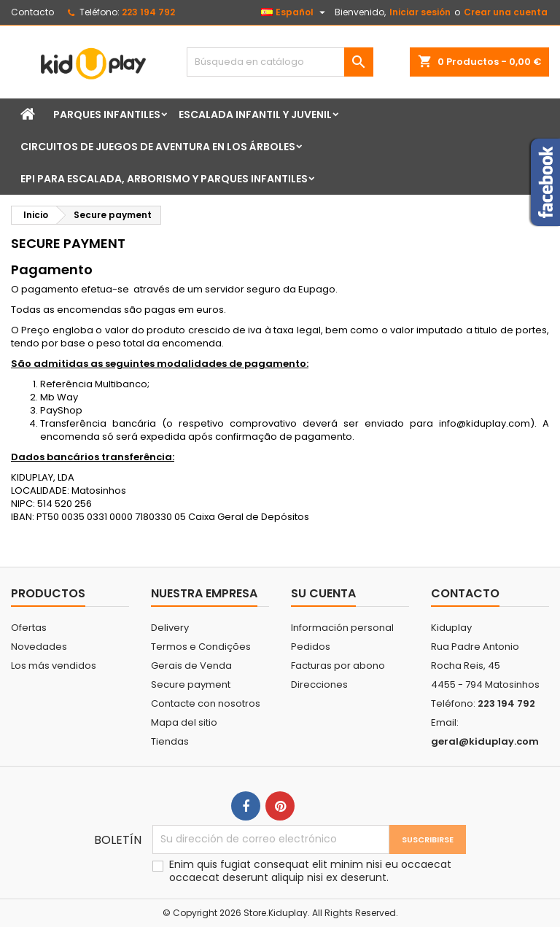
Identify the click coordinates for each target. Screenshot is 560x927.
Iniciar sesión (420, 12)
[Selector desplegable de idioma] (295, 12)
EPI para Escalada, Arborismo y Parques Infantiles (164, 179)
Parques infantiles (107, 115)
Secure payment (191, 684)
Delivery (170, 628)
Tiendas (170, 741)
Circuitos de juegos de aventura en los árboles (158, 147)
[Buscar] (280, 62)
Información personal (342, 628)
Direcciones (319, 684)
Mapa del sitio (184, 722)
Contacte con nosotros (206, 703)
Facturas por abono (338, 666)
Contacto (32, 12)
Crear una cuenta (506, 12)
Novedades (39, 647)
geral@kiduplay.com (485, 741)
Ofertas (29, 628)
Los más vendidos (54, 666)
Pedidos (311, 647)
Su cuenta (323, 593)
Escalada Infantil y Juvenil (255, 115)
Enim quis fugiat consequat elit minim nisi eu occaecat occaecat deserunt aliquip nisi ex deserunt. (310, 871)
